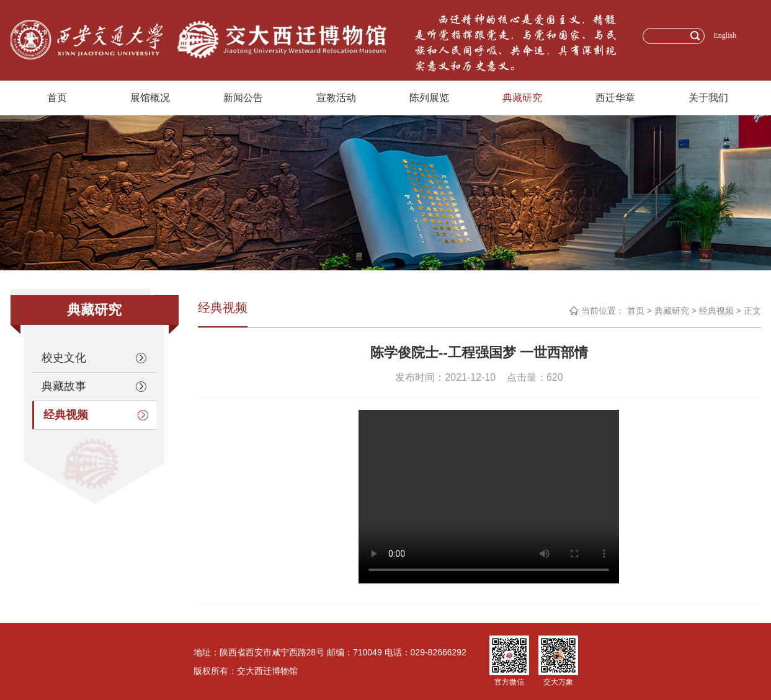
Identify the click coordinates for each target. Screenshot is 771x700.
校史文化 (94, 358)
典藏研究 (522, 98)
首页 (57, 98)
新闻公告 (243, 98)
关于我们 (708, 98)
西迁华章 (615, 98)
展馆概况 (150, 98)
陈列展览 (429, 98)
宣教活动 (336, 98)
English (725, 35)
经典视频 (96, 415)
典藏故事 (94, 386)
